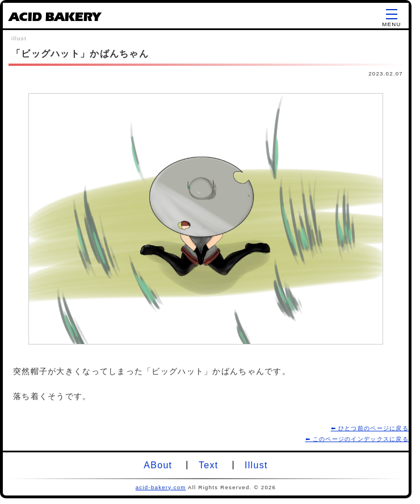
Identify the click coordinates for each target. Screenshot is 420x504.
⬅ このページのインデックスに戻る (357, 439)
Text (208, 465)
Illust (256, 465)
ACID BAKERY (54, 19)
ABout (158, 465)
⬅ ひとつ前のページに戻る (370, 428)
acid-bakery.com (161, 487)
